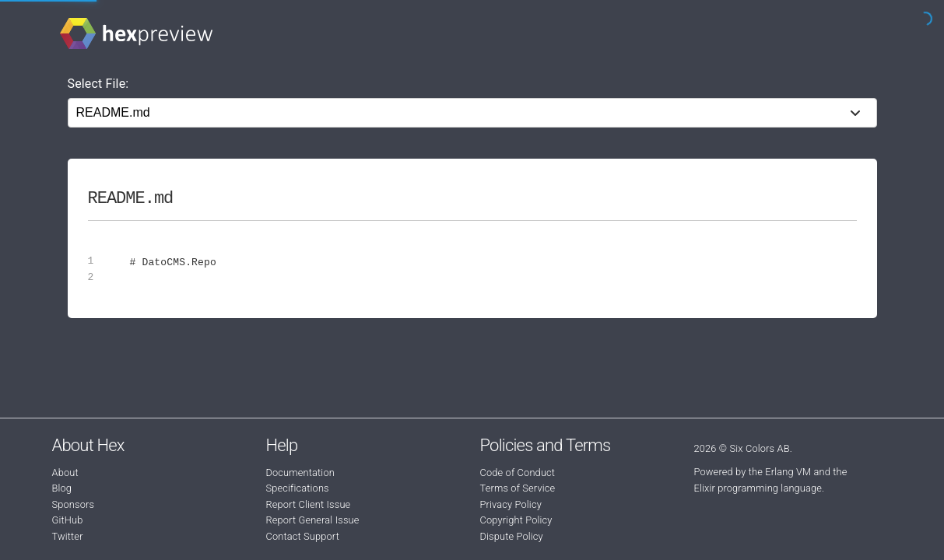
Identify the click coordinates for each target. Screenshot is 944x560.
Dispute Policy (512, 536)
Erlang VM (788, 472)
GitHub (68, 520)
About (65, 472)
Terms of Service (518, 488)
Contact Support (303, 536)
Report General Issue (313, 520)
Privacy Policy (511, 504)
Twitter (68, 536)
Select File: (98, 84)
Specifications (298, 488)
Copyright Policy (516, 520)
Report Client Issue (309, 504)
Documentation (300, 472)
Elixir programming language (758, 488)
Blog (62, 488)
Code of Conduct (518, 472)
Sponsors (74, 504)
